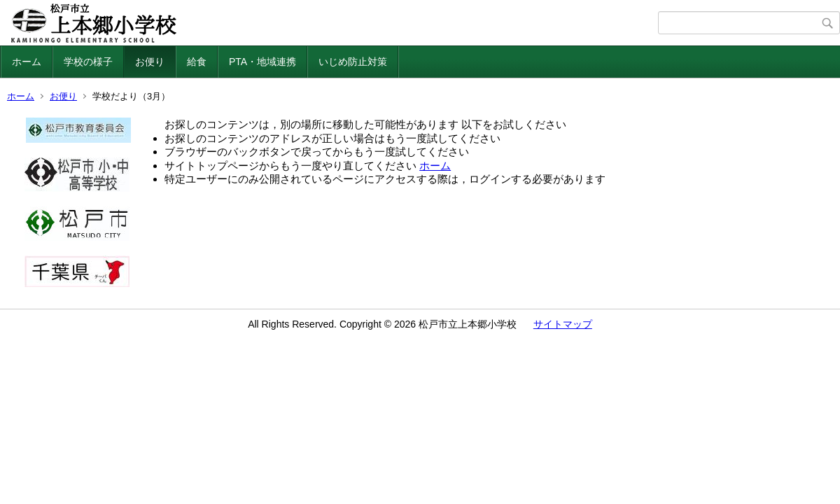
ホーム (27, 62)
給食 (197, 62)
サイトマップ (563, 324)
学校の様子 (88, 62)
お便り (150, 62)
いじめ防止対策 (353, 62)
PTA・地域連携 (262, 62)
